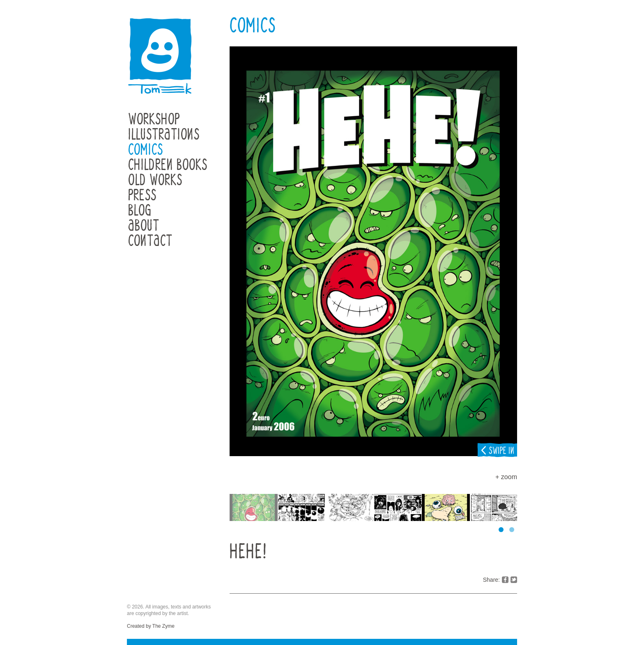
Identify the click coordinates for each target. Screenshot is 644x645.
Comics (146, 150)
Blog (140, 211)
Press (142, 196)
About (144, 226)
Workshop (154, 120)
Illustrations (164, 135)
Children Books (168, 165)
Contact (150, 241)
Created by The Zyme (151, 626)
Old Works (155, 180)
